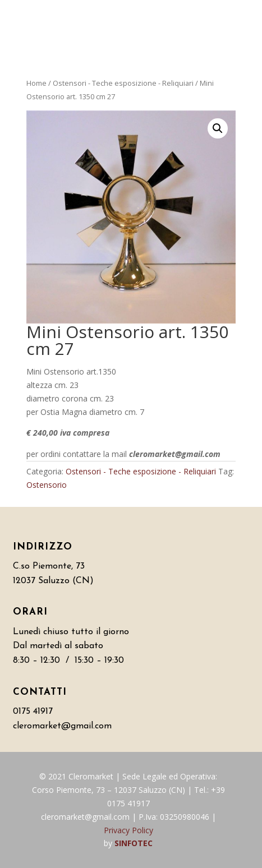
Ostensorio (47, 485)
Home (36, 83)
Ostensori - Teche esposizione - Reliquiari (123, 83)
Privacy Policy (128, 830)
